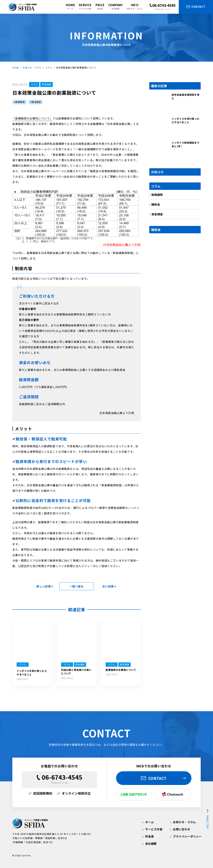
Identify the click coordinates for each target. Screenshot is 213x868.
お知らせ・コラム (32, 68)
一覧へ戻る (77, 586)
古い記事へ (109, 586)
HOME (16, 68)
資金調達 (46, 84)
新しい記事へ (45, 586)
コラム (49, 68)
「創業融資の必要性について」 (32, 118)
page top (208, 822)
